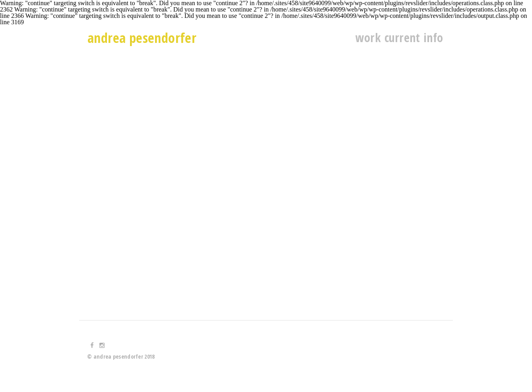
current (402, 38)
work (368, 38)
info (433, 38)
